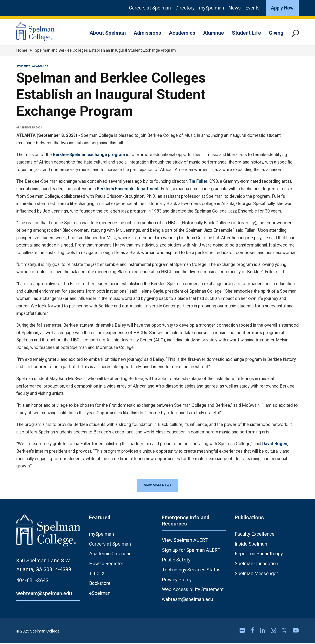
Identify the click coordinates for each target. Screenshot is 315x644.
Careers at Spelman (150, 8)
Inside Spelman (251, 545)
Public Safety (176, 561)
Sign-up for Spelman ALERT (191, 551)
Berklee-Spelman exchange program (89, 155)
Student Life (246, 33)
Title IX (97, 574)
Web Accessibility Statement (193, 590)
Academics (182, 33)
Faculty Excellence (255, 535)
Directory (185, 8)
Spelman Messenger (256, 574)
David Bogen (275, 444)
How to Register (106, 564)
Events (252, 8)
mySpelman (212, 8)
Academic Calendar (110, 555)
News (235, 8)
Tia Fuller (198, 181)
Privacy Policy (177, 581)
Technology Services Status (191, 571)
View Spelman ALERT (185, 541)
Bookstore (100, 584)
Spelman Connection (256, 564)
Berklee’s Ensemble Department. (128, 189)
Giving (276, 33)
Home (22, 50)
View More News (158, 486)
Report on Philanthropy (259, 555)
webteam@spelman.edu (44, 594)
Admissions (147, 33)
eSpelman (100, 594)
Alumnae (214, 33)
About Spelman (108, 33)
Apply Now (282, 8)
